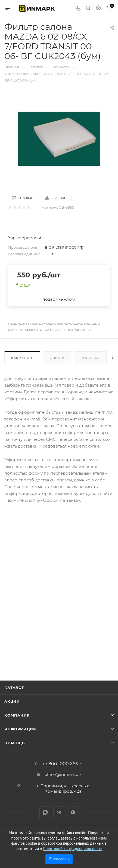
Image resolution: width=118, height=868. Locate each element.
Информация (20, 729)
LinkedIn (45, 812)
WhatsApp (73, 812)
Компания (17, 715)
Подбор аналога (59, 300)
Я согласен (59, 859)
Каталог (14, 688)
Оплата (57, 358)
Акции (12, 701)
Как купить (22, 358)
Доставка (90, 358)
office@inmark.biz (63, 774)
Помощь (15, 743)
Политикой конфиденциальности (72, 849)
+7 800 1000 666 (60, 764)
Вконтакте (59, 812)
